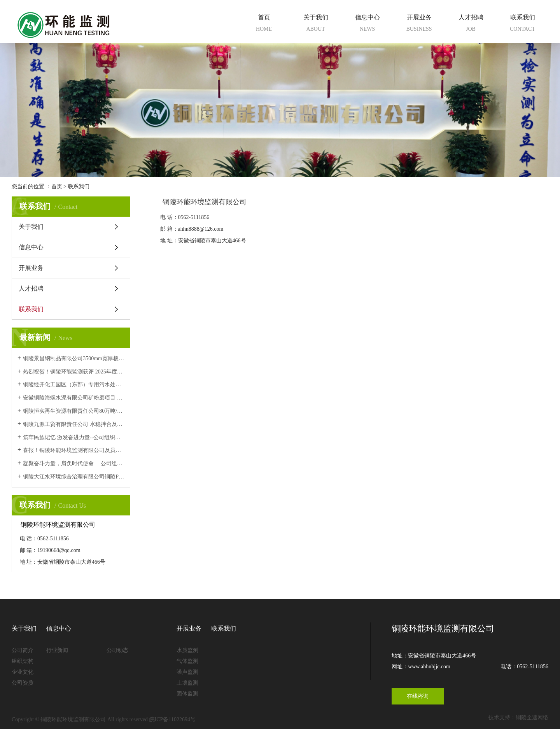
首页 (264, 25)
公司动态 (117, 650)
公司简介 (23, 650)
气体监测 (187, 661)
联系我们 (522, 25)
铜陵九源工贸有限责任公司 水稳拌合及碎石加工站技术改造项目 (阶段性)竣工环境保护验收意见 (74, 424)
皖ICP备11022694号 (172, 719)
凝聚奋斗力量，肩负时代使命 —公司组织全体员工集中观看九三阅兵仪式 (74, 464)
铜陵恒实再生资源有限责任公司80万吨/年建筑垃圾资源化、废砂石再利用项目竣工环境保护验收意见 (74, 411)
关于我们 (316, 25)
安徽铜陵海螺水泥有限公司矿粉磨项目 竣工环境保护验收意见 (74, 398)
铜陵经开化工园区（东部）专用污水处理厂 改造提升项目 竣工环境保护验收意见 (74, 385)
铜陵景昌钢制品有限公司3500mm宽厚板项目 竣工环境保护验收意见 (74, 358)
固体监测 (187, 694)
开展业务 (419, 25)
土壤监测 (187, 683)
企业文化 (23, 672)
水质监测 (187, 650)
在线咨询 (418, 696)
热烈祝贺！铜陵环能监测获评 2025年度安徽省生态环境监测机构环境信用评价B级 (74, 372)
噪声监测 (187, 672)
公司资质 (23, 683)
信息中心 (367, 25)
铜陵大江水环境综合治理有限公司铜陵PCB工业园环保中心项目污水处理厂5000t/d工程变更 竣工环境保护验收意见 (74, 477)
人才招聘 (471, 25)
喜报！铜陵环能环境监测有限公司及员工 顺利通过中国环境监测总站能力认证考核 (74, 450)
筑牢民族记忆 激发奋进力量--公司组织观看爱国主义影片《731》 (74, 437)
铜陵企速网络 (532, 718)
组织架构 (23, 661)
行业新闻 (57, 650)
